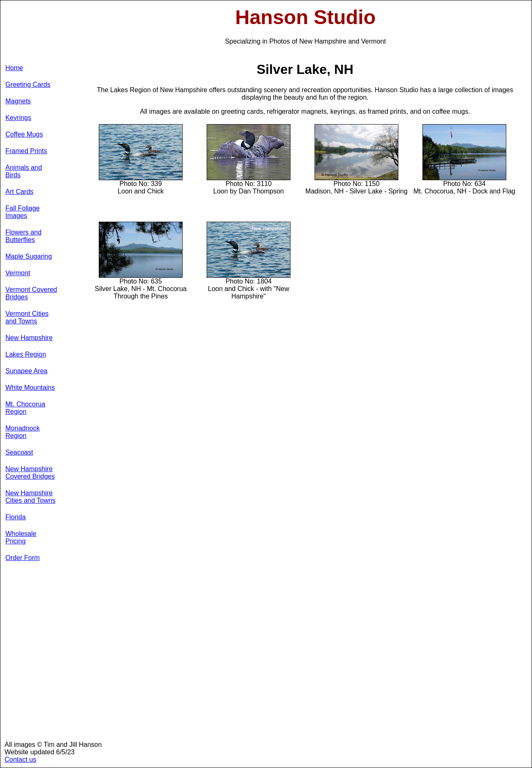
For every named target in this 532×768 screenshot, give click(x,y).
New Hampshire (29, 338)
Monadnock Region (23, 432)
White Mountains (30, 388)
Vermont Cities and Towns (27, 317)
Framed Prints (26, 151)
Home (14, 68)
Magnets (18, 101)
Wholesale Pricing (21, 537)
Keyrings (18, 118)
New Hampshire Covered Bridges (30, 473)
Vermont (18, 273)
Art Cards (20, 192)
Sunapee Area (26, 371)
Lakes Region (26, 354)
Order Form (23, 558)
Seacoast (19, 452)
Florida (16, 517)
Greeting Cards (28, 84)
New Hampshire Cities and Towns (31, 497)
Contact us (20, 759)
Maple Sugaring (29, 256)
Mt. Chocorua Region (25, 408)
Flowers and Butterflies (23, 236)
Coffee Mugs (24, 134)
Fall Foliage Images (23, 212)
